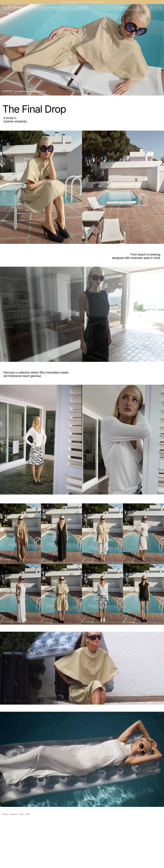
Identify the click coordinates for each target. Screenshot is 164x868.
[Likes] (156, 8)
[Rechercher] (131, 7)
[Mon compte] (151, 8)
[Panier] (160, 8)
